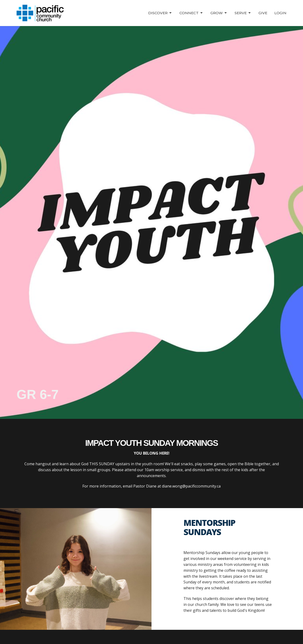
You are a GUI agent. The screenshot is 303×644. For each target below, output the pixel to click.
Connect (191, 13)
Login (280, 13)
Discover (160, 13)
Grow (219, 13)
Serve (243, 13)
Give (263, 13)
